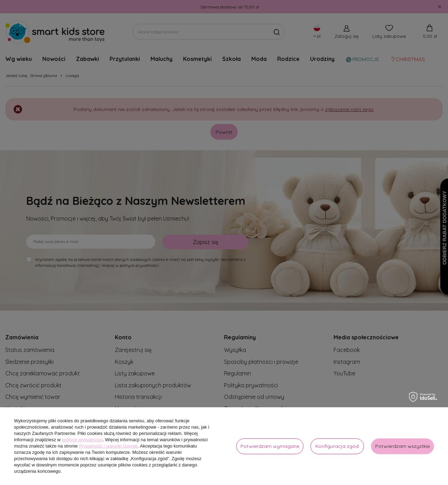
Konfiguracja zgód (337, 446)
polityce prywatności (82, 440)
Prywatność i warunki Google (108, 446)
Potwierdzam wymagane (270, 446)
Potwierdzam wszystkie (402, 446)
